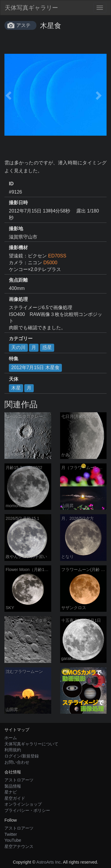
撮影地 (16, 229)
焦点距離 (18, 280)
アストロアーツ (19, 780)
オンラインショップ (23, 804)
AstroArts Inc (49, 862)
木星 (16, 388)
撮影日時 (18, 203)
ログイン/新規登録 (22, 756)
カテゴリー (21, 339)
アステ (23, 25)
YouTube (13, 840)
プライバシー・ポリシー (27, 810)
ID (11, 184)
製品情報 (13, 786)
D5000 (50, 263)
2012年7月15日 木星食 (35, 368)
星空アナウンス (19, 846)
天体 (14, 379)
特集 (14, 359)
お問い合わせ (17, 762)
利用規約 (13, 750)
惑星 (47, 347)
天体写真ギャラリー (31, 8)
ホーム (11, 738)
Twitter (11, 834)
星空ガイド (15, 798)
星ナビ (11, 792)
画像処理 (18, 299)
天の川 (18, 347)
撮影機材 (18, 248)
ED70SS (57, 256)
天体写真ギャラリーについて (31, 744)
